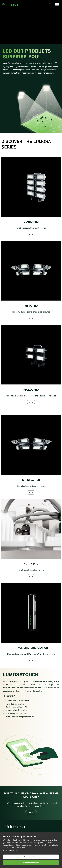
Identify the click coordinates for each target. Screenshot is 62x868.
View (31, 234)
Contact (31, 812)
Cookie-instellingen (31, 857)
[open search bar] (50, 5)
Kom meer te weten (11, 850)
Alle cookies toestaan (31, 863)
